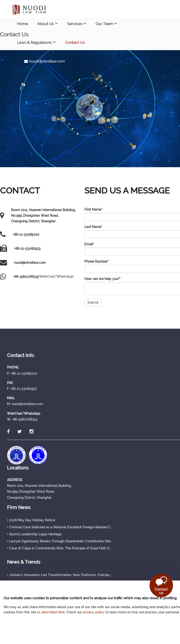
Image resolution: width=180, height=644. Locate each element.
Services (77, 24)
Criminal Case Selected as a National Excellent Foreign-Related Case (60, 527)
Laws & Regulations (36, 42)
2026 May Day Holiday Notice (31, 520)
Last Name (93, 227)
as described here (51, 612)
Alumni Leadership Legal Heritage (34, 534)
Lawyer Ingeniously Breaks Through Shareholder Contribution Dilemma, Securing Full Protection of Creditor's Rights (60, 541)
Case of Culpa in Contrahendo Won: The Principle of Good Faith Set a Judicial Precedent (60, 548)
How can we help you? (103, 279)
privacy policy (94, 612)
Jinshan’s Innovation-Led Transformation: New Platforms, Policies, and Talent (60, 575)
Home (22, 24)
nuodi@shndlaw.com (45, 61)
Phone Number (97, 261)
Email (89, 244)
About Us (48, 24)
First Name (93, 209)
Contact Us (75, 43)
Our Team (106, 24)
